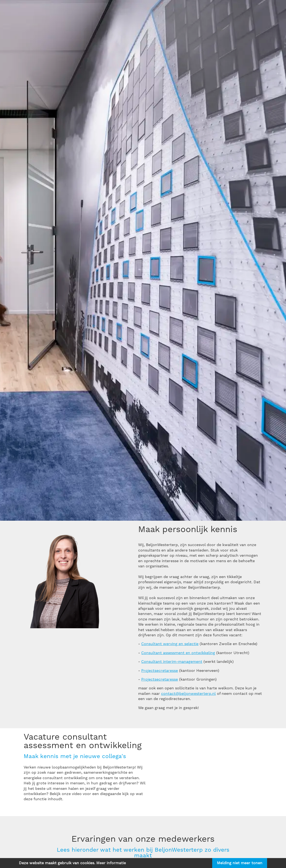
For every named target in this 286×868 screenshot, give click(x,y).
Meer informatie (111, 863)
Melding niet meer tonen (240, 863)
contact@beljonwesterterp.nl (188, 694)
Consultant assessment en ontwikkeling (178, 653)
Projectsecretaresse (160, 671)
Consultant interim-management (172, 662)
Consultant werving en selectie (170, 644)
